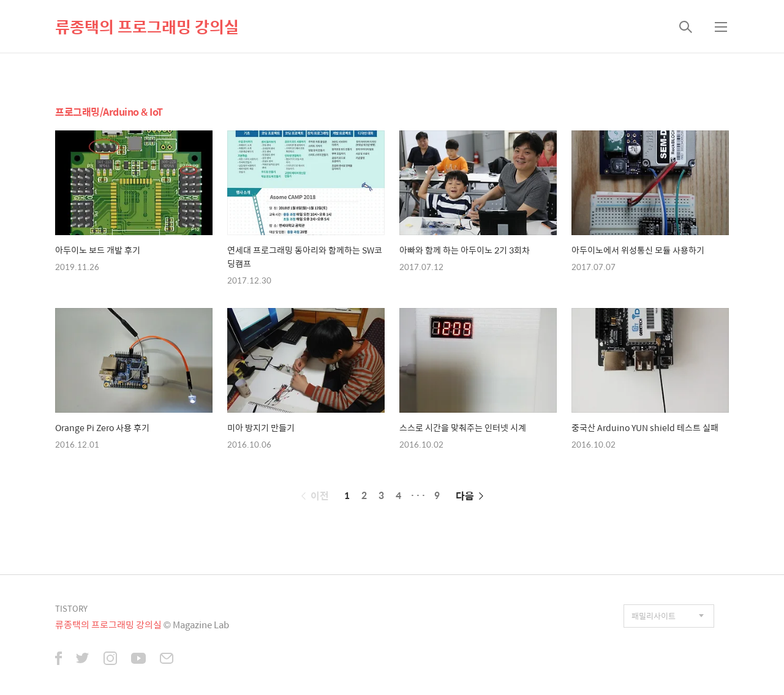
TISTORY (71, 608)
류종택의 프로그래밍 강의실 (147, 26)
